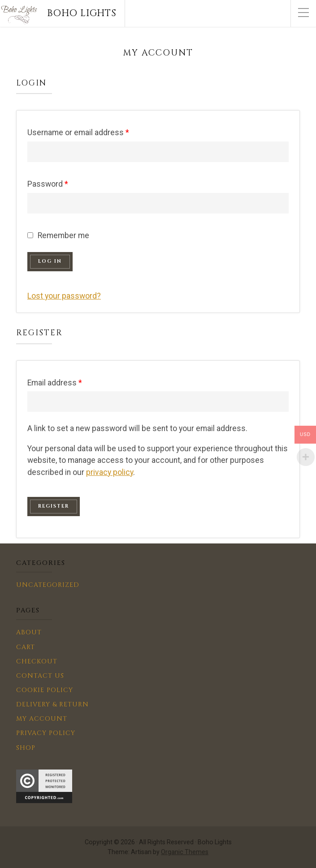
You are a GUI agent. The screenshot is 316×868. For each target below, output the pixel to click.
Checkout (37, 661)
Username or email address (78, 133)
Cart (26, 647)
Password (48, 184)
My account (42, 719)
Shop (26, 748)
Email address (55, 383)
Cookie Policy (45, 690)
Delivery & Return (52, 704)
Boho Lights (82, 13)
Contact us (40, 676)
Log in (50, 261)
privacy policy (110, 472)
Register (54, 506)
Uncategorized (48, 585)
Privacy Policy (46, 733)
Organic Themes (185, 852)
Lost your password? (64, 296)
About (29, 632)
